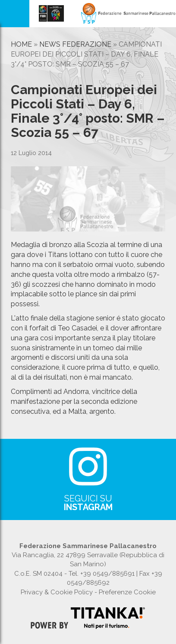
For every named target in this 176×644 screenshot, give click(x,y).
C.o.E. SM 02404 (38, 574)
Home (21, 44)
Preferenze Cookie (127, 592)
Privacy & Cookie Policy (57, 592)
